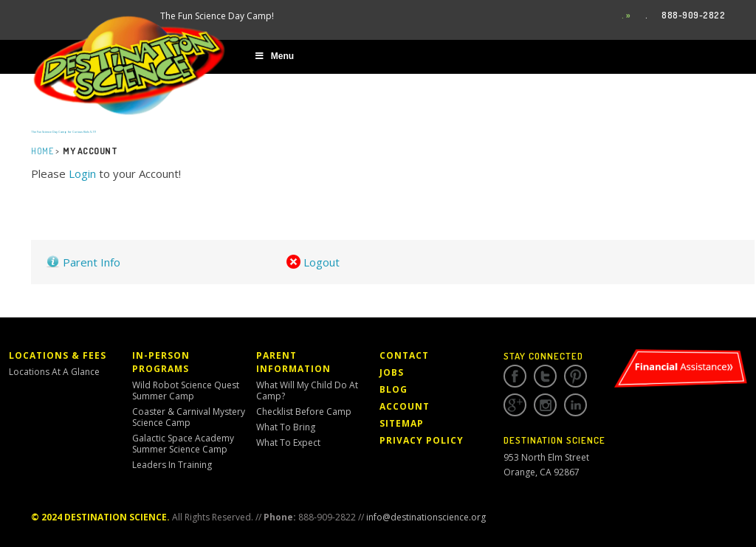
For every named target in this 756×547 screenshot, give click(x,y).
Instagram (545, 405)
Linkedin (575, 405)
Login (82, 173)
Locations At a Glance (54, 372)
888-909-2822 (693, 15)
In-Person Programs (161, 362)
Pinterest (575, 376)
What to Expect (288, 443)
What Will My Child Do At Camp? (307, 391)
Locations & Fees (58, 355)
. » (626, 15)
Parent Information (293, 362)
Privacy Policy (422, 440)
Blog (394, 389)
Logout (313, 262)
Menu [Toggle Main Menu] (274, 56)
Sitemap (402, 423)
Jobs (392, 372)
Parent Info (83, 262)
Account (405, 406)
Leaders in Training (172, 465)
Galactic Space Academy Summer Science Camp (183, 444)
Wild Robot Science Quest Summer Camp (186, 391)
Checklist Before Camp (304, 412)
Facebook (515, 376)
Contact (404, 355)
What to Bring (286, 427)
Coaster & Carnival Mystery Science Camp (189, 417)
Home (42, 151)
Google (515, 405)
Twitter (545, 376)
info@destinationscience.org (426, 517)
